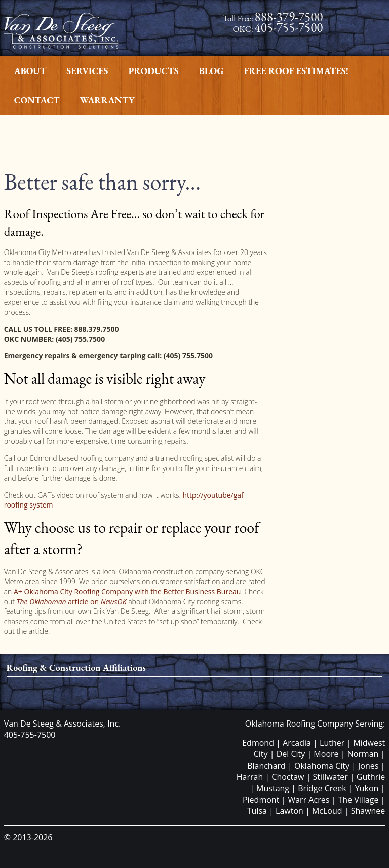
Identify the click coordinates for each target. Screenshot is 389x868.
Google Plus (359, 38)
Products (153, 71)
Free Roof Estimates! (296, 71)
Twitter (359, 28)
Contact (37, 100)
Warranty (107, 100)
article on (71, 602)
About (30, 71)
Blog (211, 71)
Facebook (359, 17)
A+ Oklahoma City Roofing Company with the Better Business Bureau (126, 591)
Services (87, 71)
